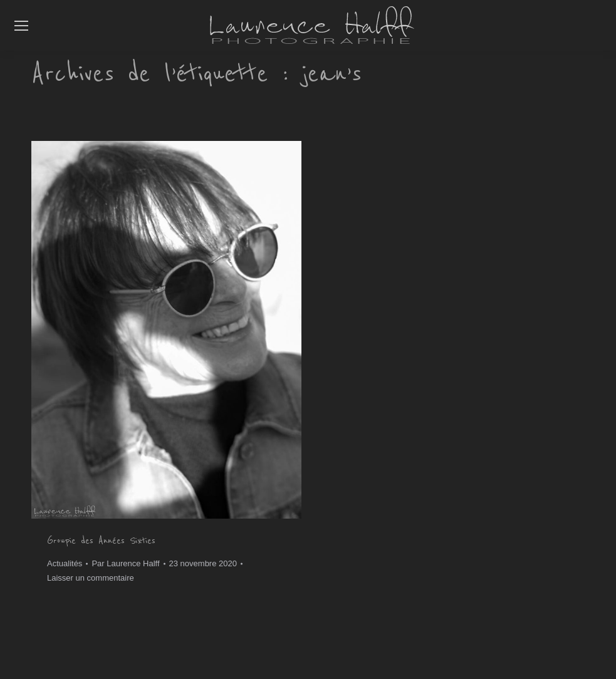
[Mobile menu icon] (21, 26)
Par (125, 563)
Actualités (65, 563)
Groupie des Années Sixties (101, 541)
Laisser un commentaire (91, 578)
